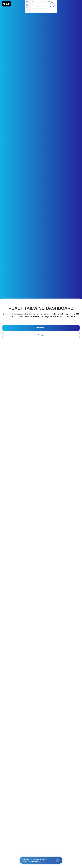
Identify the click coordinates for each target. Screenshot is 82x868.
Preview (41, 335)
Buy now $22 (41, 328)
